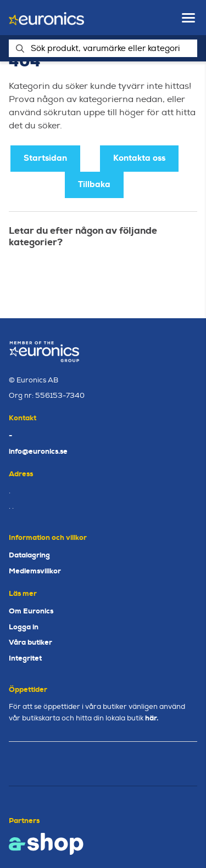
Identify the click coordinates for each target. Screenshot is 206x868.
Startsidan (45, 158)
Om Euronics (31, 611)
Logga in (24, 627)
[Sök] (103, 48)
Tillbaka (94, 184)
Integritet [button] (25, 658)
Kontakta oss (139, 158)
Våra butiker (30, 642)
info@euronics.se (38, 451)
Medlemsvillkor (35, 571)
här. (152, 718)
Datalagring (29, 555)
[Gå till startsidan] (46, 18)
